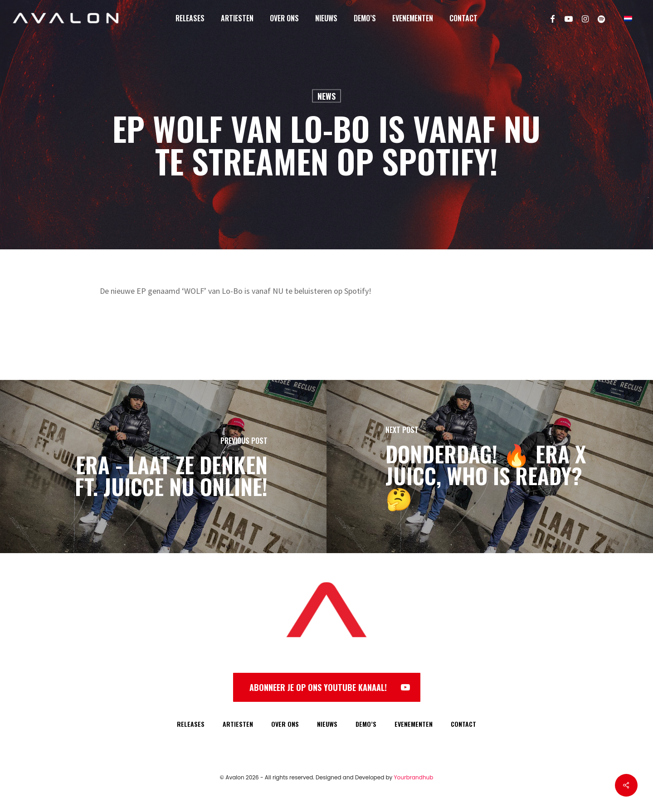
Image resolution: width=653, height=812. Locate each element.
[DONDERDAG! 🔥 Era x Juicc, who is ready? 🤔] (490, 467)
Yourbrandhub (414, 777)
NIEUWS (327, 724)
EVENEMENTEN (414, 724)
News (326, 96)
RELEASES (191, 724)
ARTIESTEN (238, 724)
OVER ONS (285, 724)
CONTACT (463, 724)
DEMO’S (366, 724)
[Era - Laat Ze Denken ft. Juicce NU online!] (163, 467)
